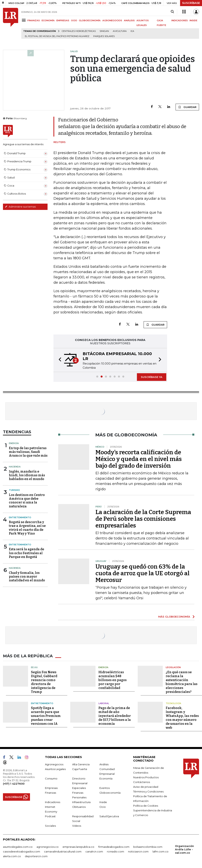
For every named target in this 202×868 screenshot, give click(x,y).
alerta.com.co (12, 856)
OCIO (74, 20)
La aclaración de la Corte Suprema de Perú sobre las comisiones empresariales (143, 519)
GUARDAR (187, 107)
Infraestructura (81, 802)
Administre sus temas (20, 207)
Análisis (104, 764)
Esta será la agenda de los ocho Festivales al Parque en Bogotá (27, 553)
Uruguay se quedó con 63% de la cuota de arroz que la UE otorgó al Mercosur (143, 573)
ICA (132, 31)
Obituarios (79, 807)
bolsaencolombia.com (148, 847)
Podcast (50, 816)
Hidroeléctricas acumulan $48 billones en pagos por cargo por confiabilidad (113, 680)
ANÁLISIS (129, 20)
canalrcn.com (94, 851)
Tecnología (173, 703)
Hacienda (15, 467)
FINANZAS (34, 20)
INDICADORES (180, 20)
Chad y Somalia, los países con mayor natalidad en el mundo (27, 577)
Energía (14, 443)
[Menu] (24, 20)
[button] (59, 360)
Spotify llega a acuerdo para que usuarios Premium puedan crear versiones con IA (46, 716)
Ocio (103, 807)
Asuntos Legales (55, 769)
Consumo (51, 778)
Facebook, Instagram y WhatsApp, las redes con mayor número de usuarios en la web (182, 718)
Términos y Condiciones (148, 791)
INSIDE (193, 20)
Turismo (14, 490)
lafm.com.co (160, 851)
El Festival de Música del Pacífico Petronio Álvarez (57, 36)
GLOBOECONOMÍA (90, 20)
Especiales (79, 788)
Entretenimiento (20, 517)
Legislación (173, 667)
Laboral (104, 703)
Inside (103, 802)
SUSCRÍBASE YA (152, 377)
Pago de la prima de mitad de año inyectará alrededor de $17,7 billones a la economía (115, 716)
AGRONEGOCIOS (112, 20)
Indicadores (53, 802)
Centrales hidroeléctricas (79, 31)
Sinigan (104, 31)
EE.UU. (35, 667)
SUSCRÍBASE (191, 3)
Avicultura (120, 31)
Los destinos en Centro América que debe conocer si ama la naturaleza (27, 501)
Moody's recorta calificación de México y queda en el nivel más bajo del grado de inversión (139, 459)
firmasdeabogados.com (114, 847)
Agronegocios (54, 764)
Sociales (50, 826)
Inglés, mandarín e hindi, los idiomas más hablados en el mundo (27, 475)
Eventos (105, 788)
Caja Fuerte (80, 769)
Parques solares (104, 36)
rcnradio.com (115, 851)
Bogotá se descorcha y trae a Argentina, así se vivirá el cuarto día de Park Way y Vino (27, 528)
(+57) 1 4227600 (14, 784)
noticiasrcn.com (138, 851)
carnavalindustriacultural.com (63, 851)
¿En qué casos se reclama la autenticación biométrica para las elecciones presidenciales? (182, 682)
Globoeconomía (110, 793)
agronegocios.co (48, 847)
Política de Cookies (146, 806)
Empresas (51, 788)
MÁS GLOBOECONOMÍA (174, 617)
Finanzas (50, 793)
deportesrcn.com (36, 856)
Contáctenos (142, 782)
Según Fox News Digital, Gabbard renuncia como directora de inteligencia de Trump (44, 682)
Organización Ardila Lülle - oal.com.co (184, 849)
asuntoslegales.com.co (18, 847)
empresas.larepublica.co (78, 847)
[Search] (172, 12)
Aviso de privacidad (146, 787)
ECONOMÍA (48, 20)
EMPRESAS (63, 20)
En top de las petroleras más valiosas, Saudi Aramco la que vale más (28, 452)
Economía (106, 778)
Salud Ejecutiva (109, 816)
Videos (77, 826)
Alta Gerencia (81, 764)
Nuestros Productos (146, 777)
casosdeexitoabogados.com (22, 851)
